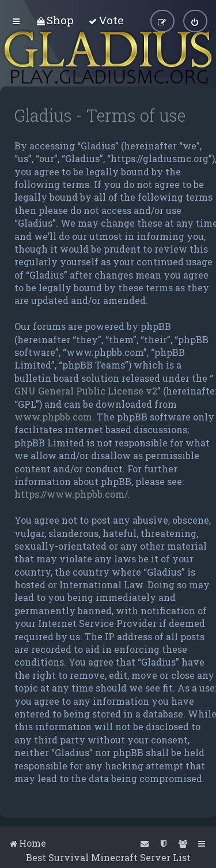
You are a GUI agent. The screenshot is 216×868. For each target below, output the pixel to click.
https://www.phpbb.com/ (71, 494)
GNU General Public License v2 (86, 391)
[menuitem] (55, 20)
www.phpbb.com (53, 417)
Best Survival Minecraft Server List (108, 857)
